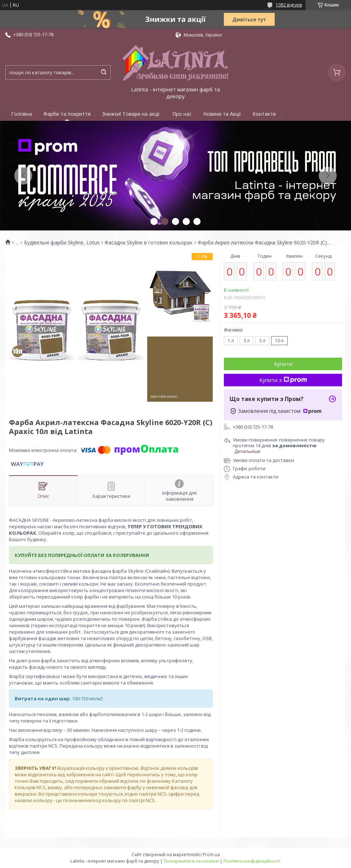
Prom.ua (211, 855)
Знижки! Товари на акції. (131, 114)
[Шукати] (104, 72)
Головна (21, 114)
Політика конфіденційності (252, 861)
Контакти (264, 114)
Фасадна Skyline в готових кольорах (148, 243)
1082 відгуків (289, 5)
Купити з (283, 380)
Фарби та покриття (67, 114)
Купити (283, 364)
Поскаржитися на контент (191, 861)
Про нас (182, 114)
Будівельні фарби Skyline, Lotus (62, 243)
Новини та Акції (222, 114)
